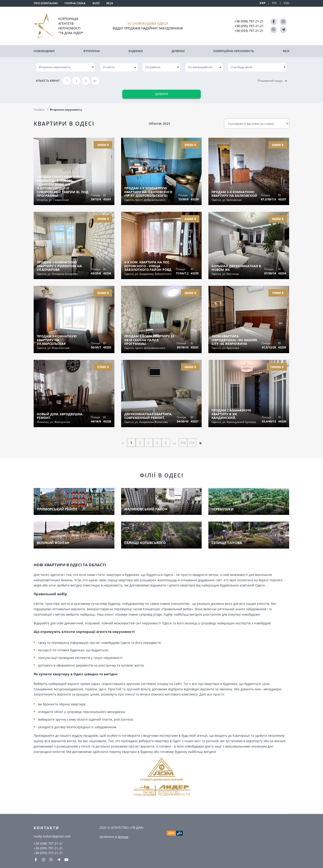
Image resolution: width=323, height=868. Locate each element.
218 (184, 442)
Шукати (162, 93)
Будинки (136, 50)
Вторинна (92, 50)
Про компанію (46, 3)
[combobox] (119, 66)
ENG (286, 3)
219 (193, 442)
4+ (95, 80)
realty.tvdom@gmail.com (52, 836)
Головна (39, 108)
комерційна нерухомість (234, 50)
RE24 (110, 3)
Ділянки (178, 50)
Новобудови (44, 50)
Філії (96, 3)
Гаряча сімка (75, 3)
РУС (274, 3)
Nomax (123, 836)
